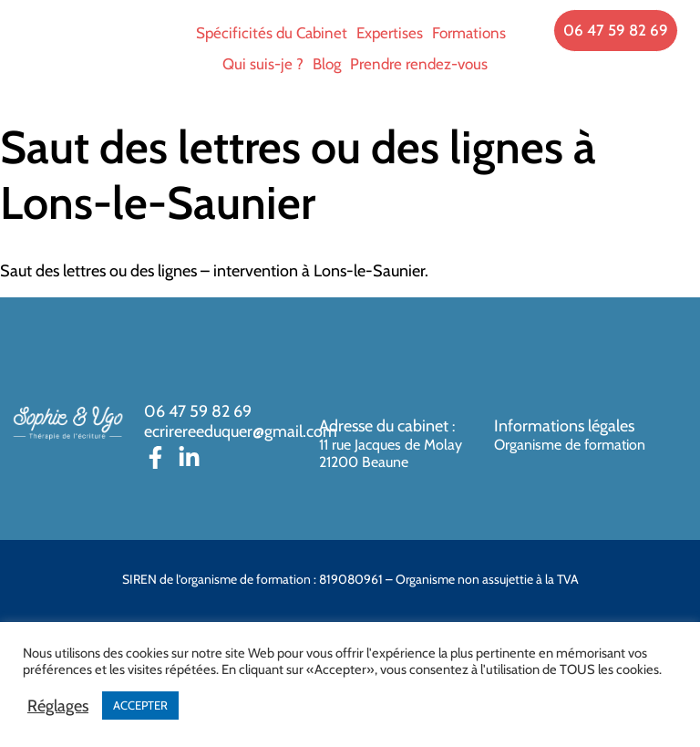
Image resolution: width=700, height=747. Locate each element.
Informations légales (564, 426)
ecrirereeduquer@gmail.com (241, 431)
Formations (469, 33)
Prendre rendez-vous (419, 64)
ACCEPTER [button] (140, 705)
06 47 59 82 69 (198, 411)
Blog (327, 64)
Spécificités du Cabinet (272, 33)
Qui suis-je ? (263, 64)
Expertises (390, 33)
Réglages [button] (58, 706)
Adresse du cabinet (386, 426)
